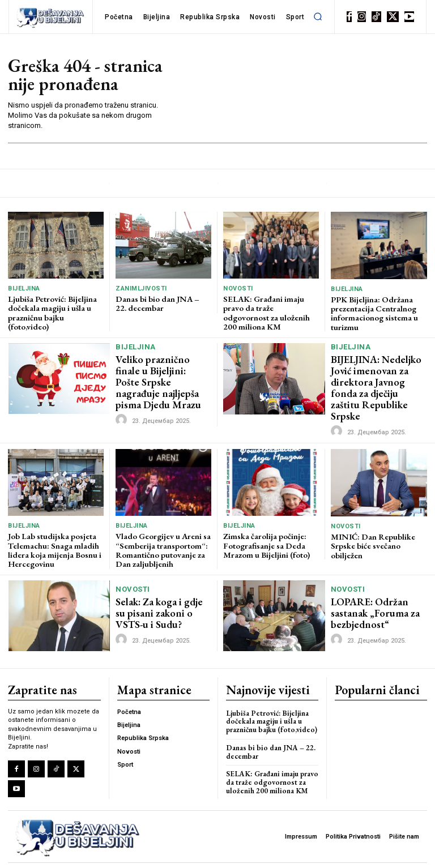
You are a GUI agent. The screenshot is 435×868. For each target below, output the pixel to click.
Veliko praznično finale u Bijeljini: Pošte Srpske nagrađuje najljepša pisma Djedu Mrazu (162, 374)
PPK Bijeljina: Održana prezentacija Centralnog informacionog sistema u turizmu (373, 312)
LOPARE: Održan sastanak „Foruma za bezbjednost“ (371, 594)
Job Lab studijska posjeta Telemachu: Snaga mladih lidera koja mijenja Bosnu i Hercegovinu (53, 532)
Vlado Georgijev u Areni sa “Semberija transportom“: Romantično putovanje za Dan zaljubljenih (162, 532)
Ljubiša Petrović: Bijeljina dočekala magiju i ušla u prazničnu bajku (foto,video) (52, 311)
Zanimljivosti (141, 288)
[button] (318, 16)
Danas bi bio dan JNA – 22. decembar (162, 303)
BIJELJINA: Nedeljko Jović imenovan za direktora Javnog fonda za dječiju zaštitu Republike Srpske (377, 378)
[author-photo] (123, 405)
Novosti (238, 288)
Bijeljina (24, 288)
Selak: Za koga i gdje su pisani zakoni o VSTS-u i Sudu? (162, 594)
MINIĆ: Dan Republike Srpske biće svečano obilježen (372, 528)
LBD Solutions (200, 856)
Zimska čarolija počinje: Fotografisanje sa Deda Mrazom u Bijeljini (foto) (265, 527)
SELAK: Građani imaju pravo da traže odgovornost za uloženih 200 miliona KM (271, 307)
